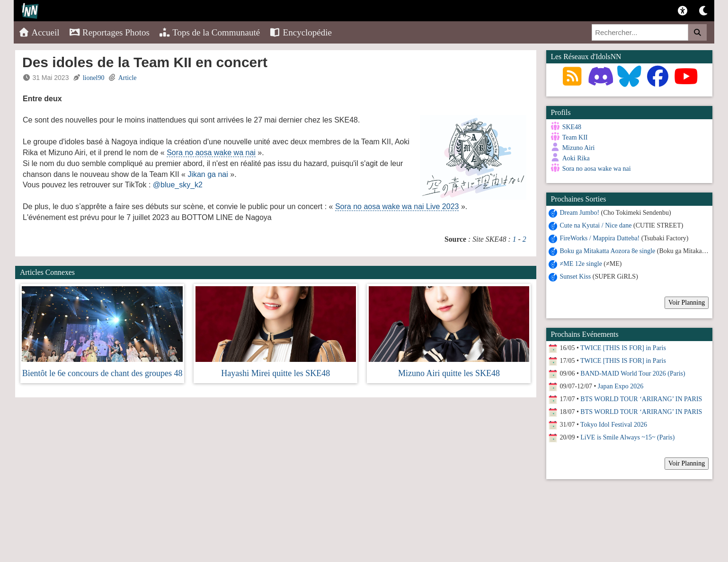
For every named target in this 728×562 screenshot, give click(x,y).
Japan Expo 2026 (621, 386)
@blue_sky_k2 (178, 185)
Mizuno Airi (579, 148)
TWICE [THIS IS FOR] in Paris (623, 348)
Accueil (39, 32)
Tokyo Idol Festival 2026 (614, 425)
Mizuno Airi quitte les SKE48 (449, 373)
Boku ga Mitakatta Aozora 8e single (608, 251)
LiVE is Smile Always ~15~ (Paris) (627, 437)
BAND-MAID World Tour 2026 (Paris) (633, 373)
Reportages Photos (109, 32)
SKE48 (572, 127)
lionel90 (94, 78)
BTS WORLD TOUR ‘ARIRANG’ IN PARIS (641, 399)
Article (128, 78)
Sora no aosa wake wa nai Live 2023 (397, 206)
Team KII (575, 137)
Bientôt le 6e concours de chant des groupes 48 (102, 373)
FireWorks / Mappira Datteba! (600, 238)
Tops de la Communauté (209, 32)
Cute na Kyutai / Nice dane (596, 225)
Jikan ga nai (208, 174)
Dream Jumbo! (580, 213)
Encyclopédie (301, 32)
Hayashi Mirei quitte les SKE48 (275, 373)
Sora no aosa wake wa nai (211, 153)
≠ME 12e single (581, 264)
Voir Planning (687, 303)
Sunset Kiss (576, 277)
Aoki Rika (576, 158)
